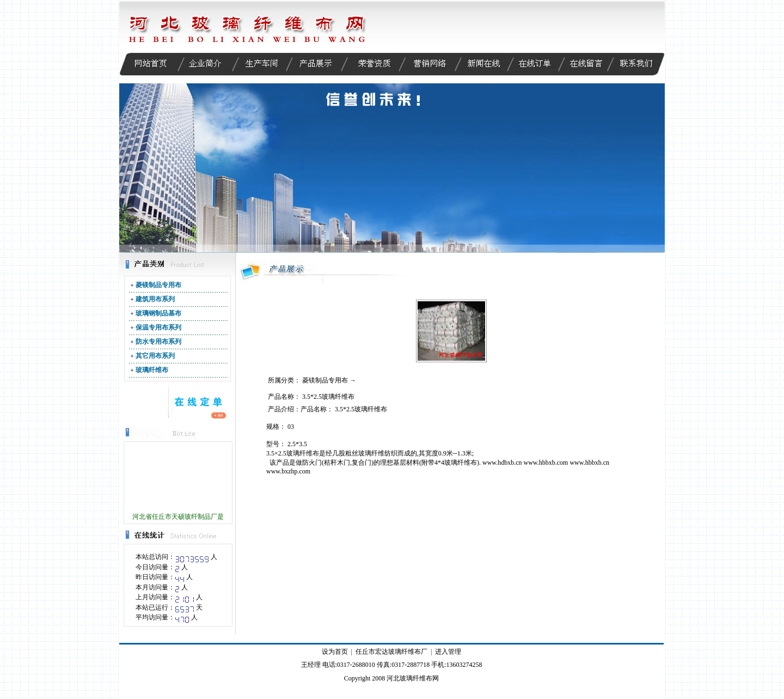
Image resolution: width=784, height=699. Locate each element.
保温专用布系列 (158, 327)
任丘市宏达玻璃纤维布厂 (391, 652)
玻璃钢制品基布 (158, 313)
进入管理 (448, 652)
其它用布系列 (155, 356)
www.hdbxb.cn (502, 463)
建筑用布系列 (155, 299)
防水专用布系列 (158, 342)
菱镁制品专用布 (158, 285)
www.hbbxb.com (546, 463)
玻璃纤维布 (152, 370)
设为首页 (335, 652)
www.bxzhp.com (288, 471)
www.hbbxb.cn (589, 463)
